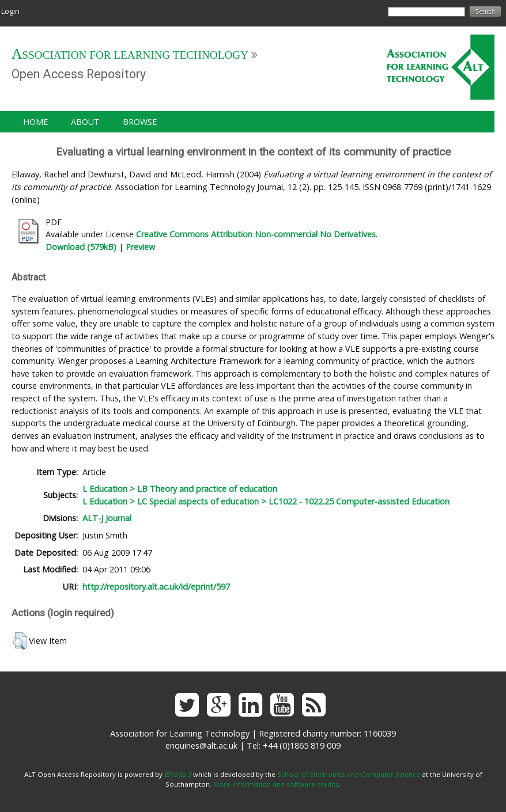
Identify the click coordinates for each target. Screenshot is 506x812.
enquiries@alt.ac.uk (201, 745)
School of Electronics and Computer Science (349, 774)
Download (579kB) (81, 247)
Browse (140, 122)
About (85, 122)
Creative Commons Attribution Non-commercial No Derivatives (256, 234)
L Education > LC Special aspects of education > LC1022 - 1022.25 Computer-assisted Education (266, 501)
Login (10, 11)
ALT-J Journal (107, 518)
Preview (140, 247)
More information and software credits (276, 784)
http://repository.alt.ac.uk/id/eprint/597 (156, 587)
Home (35, 122)
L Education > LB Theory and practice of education (180, 489)
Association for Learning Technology (130, 55)
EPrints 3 (178, 774)
